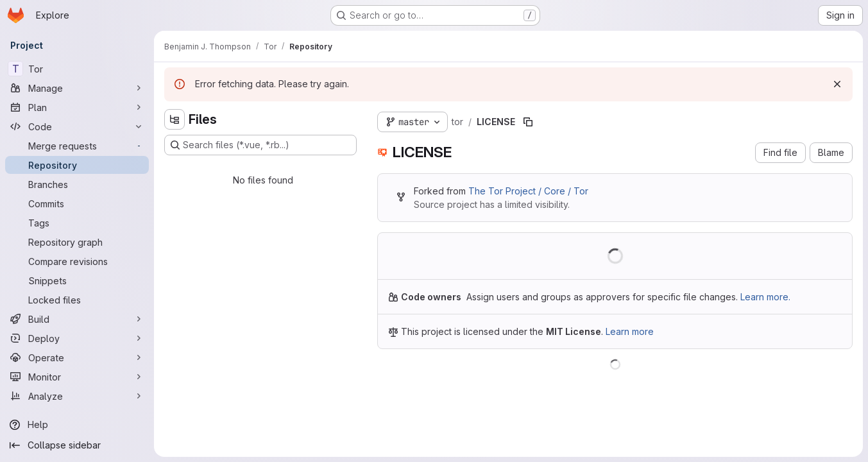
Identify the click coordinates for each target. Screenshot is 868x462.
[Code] (77, 126)
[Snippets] (77, 280)
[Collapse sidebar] (77, 445)
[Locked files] (77, 300)
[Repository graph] (77, 242)
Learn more (630, 331)
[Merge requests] (77, 146)
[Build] (77, 319)
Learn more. (765, 297)
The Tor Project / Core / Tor (528, 191)
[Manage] (77, 88)
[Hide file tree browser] (174, 119)
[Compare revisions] (77, 261)
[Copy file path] (528, 122)
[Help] (77, 425)
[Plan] (77, 107)
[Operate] (77, 357)
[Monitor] (77, 377)
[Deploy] (77, 338)
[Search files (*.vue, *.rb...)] (260, 145)
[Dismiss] (837, 84)
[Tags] (77, 223)
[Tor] (77, 69)
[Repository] (77, 165)
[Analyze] (77, 396)
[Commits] (77, 203)
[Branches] (77, 184)
